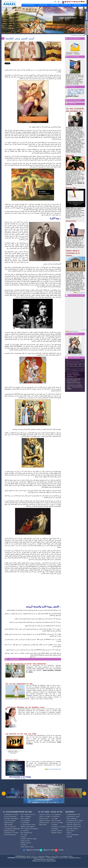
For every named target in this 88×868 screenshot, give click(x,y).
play (73, 365)
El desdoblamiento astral (73, 814)
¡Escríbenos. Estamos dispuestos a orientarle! (73, 53)
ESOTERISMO (77, 5)
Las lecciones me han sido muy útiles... (22, 734)
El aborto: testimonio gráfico (29, 839)
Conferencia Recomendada (76, 295)
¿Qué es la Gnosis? (10, 827)
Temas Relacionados (75, 100)
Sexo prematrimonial (26, 833)
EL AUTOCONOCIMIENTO (29, 5)
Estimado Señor (12, 760)
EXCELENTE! (71, 221)
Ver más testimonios (55, 769)
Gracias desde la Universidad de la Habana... (73, 253)
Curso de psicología (10, 821)
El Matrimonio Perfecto (76, 355)
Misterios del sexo (26, 843)
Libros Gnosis (70, 831)
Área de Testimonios (10, 835)
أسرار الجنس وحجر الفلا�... (79, 35)
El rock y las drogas (57, 823)
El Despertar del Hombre (11, 814)
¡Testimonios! (14, 659)
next (78, 365)
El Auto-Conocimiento (10, 817)
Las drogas (55, 819)
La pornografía (25, 823)
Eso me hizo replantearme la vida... (20, 684)
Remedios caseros (57, 833)
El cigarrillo (54, 825)
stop (82, 365)
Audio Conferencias (74, 357)
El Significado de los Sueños (75, 821)
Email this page (20, 779)
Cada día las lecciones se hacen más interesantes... (26, 664)
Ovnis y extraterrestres (73, 835)
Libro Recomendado (73, 334)
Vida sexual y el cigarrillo (59, 827)
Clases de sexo (25, 841)
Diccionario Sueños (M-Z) (74, 827)
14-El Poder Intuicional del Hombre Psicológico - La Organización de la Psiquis (74, 381)
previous (69, 365)
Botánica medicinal (57, 831)
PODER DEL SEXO (43, 5)
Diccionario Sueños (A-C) (74, 823)
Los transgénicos (56, 814)
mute (68, 361)
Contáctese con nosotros (11, 833)
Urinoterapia (55, 829)
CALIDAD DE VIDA (66, 5)
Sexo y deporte (25, 819)
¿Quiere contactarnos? (74, 38)
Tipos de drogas (56, 821)
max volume (82, 361)
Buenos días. (71, 188)
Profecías (69, 833)
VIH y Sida (24, 835)
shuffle (76, 370)
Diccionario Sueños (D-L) (74, 825)
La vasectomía (25, 831)
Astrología (69, 837)
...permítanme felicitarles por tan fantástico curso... (26, 707)
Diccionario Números (72, 829)
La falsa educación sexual (28, 825)
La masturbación (25, 821)
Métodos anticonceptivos (28, 827)
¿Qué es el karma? (45, 814)
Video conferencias (72, 819)
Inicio (71, 35)
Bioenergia (70, 155)
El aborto (23, 837)
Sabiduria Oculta (9, 823)
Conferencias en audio (73, 817)
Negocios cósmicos (45, 821)
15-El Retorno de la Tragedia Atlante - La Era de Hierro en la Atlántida (75, 387)
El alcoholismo (56, 817)
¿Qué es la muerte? (45, 817)
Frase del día (71, 87)
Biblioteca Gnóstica (10, 831)
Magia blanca (43, 825)
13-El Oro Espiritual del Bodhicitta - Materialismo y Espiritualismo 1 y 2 (74, 375)
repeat (74, 370)
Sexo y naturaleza (26, 817)
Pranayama (24, 845)
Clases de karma (44, 819)
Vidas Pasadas (8, 825)
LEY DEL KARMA (54, 5)
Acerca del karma (44, 823)
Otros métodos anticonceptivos (29, 829)
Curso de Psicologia (73, 56)
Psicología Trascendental (11, 819)
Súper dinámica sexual (27, 847)
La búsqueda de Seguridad (12, 829)
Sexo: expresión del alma (28, 814)
